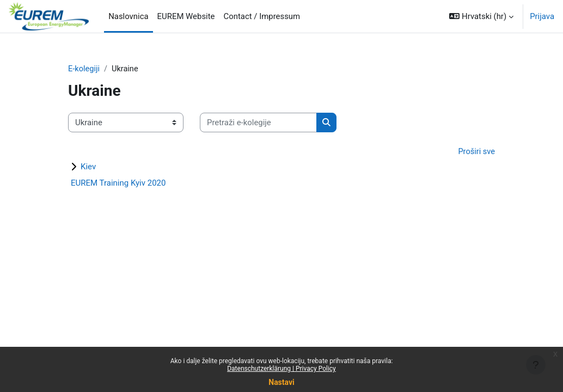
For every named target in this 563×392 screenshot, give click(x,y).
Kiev (88, 167)
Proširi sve (476, 152)
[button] (481, 16)
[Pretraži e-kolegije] (258, 122)
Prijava (542, 16)
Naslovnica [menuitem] (128, 16)
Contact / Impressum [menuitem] (262, 16)
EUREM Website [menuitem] (186, 16)
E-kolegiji (84, 69)
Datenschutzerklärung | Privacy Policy (281, 369)
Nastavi (281, 382)
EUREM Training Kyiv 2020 (118, 183)
